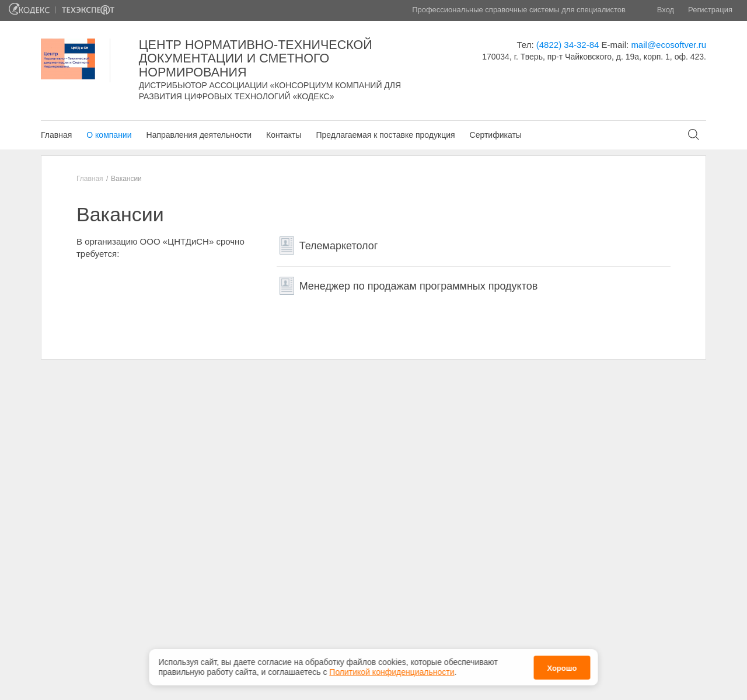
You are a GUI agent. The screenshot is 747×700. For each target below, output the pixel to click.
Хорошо (562, 666)
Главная (56, 135)
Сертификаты (496, 135)
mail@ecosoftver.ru (669, 45)
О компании (109, 135)
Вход (666, 10)
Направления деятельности (199, 135)
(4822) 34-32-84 (568, 45)
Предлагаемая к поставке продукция (385, 135)
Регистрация (710, 10)
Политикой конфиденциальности (392, 670)
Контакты (284, 135)
